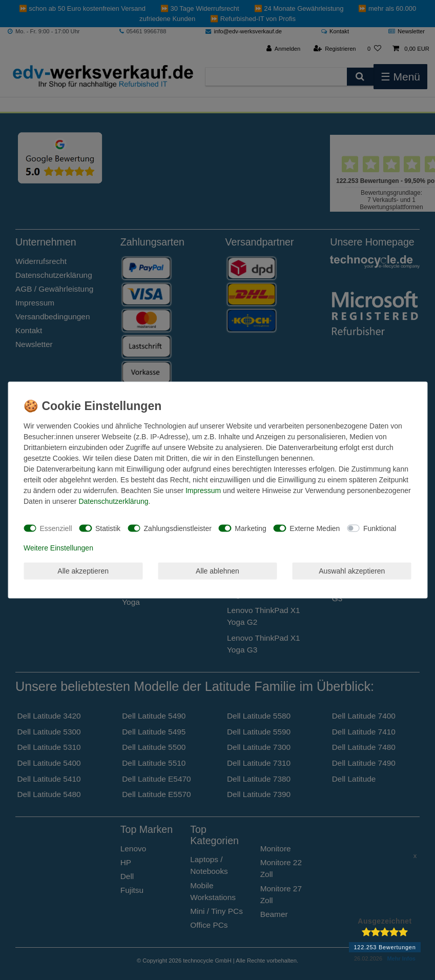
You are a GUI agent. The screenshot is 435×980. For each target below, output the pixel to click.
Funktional (380, 528)
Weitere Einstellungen (58, 548)
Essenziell (56, 528)
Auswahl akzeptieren (352, 570)
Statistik (108, 528)
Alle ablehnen (217, 570)
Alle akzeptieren (83, 570)
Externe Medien (315, 528)
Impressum (203, 491)
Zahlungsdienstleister (178, 528)
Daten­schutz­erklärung (113, 501)
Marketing (250, 528)
